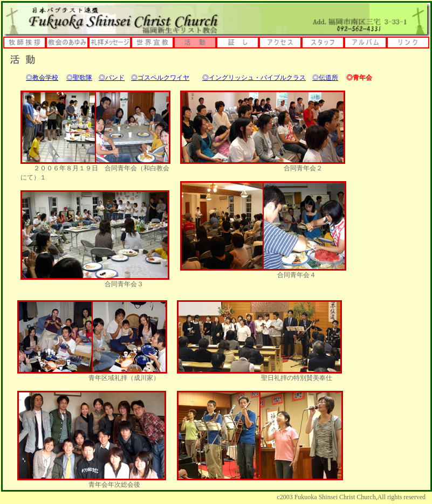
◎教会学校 (42, 78)
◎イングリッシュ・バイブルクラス (254, 78)
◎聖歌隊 (79, 78)
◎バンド (112, 78)
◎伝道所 (325, 78)
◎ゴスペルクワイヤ (160, 78)
